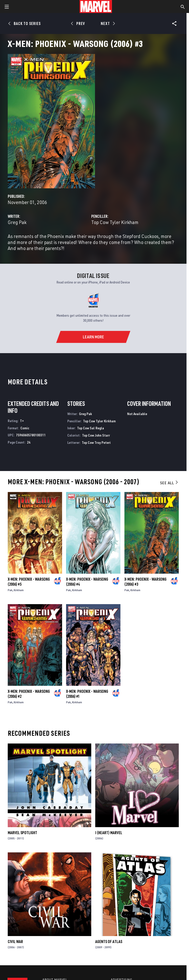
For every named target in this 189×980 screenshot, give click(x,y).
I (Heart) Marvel (109, 833)
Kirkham (19, 590)
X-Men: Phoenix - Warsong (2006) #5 (29, 582)
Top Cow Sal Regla (91, 428)
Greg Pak (17, 222)
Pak (10, 590)
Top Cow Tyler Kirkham (115, 222)
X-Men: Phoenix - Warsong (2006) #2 (29, 694)
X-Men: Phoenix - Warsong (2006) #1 (87, 694)
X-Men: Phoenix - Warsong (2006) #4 (87, 582)
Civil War (15, 942)
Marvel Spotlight (22, 833)
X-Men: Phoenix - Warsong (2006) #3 (145, 582)
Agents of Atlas (109, 942)
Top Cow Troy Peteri (96, 442)
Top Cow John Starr (96, 435)
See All (169, 483)
